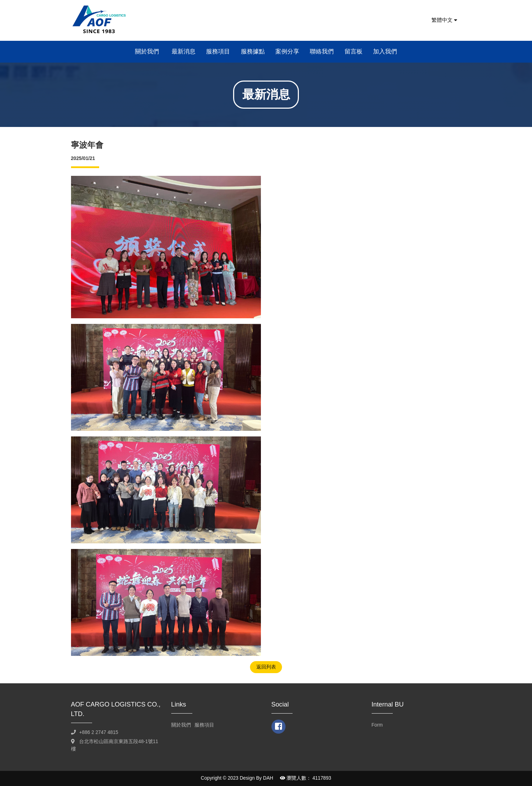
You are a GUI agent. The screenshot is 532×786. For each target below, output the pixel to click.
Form (377, 725)
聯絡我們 (322, 52)
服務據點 (253, 52)
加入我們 (385, 52)
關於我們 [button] (148, 52)
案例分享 (287, 52)
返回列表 (266, 667)
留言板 (354, 52)
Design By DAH (257, 778)
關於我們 (181, 725)
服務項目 (218, 52)
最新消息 (184, 52)
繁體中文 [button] (444, 20)
